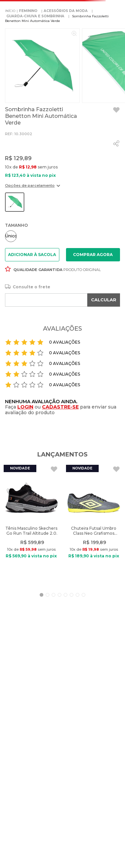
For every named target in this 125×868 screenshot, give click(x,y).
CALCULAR (104, 300)
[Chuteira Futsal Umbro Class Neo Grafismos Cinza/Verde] (94, 524)
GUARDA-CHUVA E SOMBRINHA (35, 16)
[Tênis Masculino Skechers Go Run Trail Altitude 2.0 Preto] (31, 524)
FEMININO (28, 11)
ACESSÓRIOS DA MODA (66, 11)
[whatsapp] (116, 144)
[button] (32, 188)
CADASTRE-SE (60, 407)
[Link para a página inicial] (10, 11)
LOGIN (25, 407)
